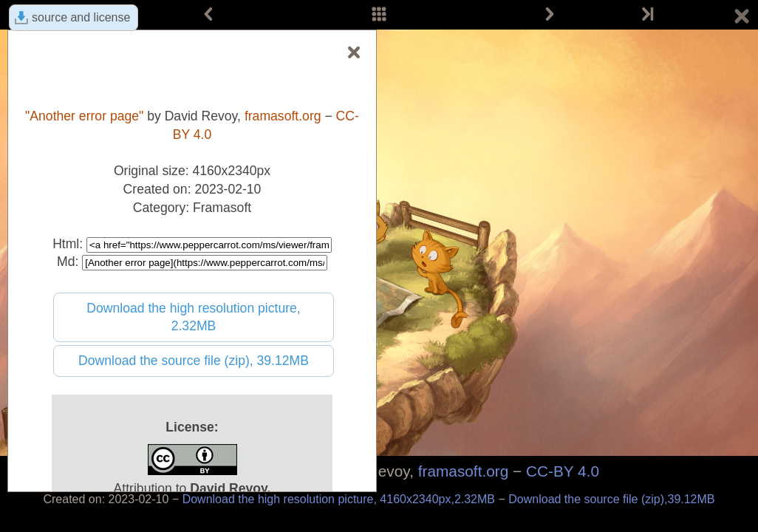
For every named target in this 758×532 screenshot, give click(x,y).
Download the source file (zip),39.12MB (611, 499)
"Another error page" (84, 116)
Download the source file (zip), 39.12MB (194, 361)
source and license (81, 17)
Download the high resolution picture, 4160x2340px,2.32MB (341, 499)
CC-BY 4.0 (563, 471)
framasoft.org (464, 471)
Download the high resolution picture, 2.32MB (194, 317)
